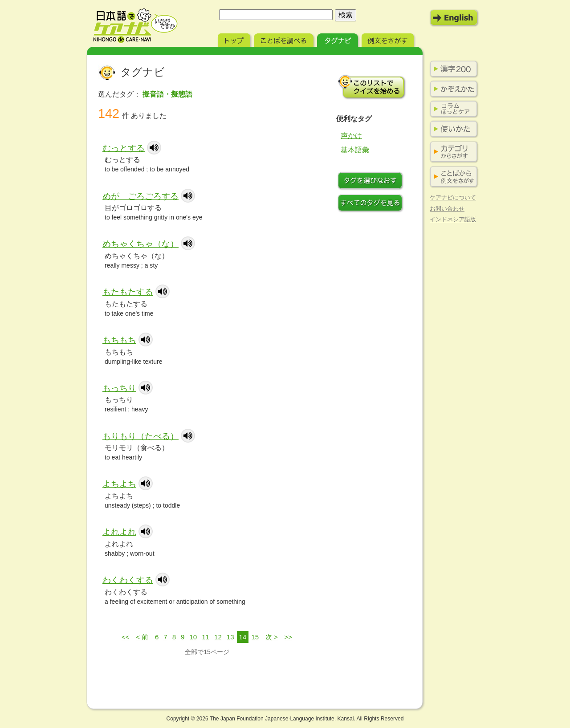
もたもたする (128, 292)
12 (218, 637)
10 (193, 637)
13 (230, 637)
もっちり (119, 388)
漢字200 (452, 69)
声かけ (351, 136)
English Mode (454, 18)
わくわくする (128, 580)
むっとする (124, 148)
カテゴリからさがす (452, 152)
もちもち (119, 340)
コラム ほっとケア (452, 109)
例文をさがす (389, 39)
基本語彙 (355, 150)
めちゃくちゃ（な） (140, 244)
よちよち (119, 484)
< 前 (142, 637)
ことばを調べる (285, 39)
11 (206, 637)
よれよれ (119, 532)
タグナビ (338, 39)
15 (255, 637)
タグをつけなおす (372, 182)
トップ (235, 39)
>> (288, 637)
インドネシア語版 (453, 219)
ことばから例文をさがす (452, 177)
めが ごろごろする (140, 196)
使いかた (452, 129)
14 (243, 637)
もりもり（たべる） (140, 436)
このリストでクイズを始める (372, 87)
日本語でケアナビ (135, 26)
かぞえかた (452, 89)
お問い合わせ (447, 209)
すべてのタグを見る (372, 204)
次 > (272, 637)
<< (126, 637)
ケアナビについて (453, 197)
